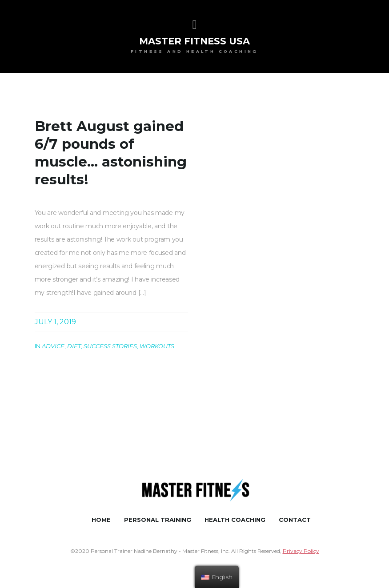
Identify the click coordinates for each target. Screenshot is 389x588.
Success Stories (110, 346)
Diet (74, 346)
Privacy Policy (301, 551)
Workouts (157, 346)
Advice (53, 346)
